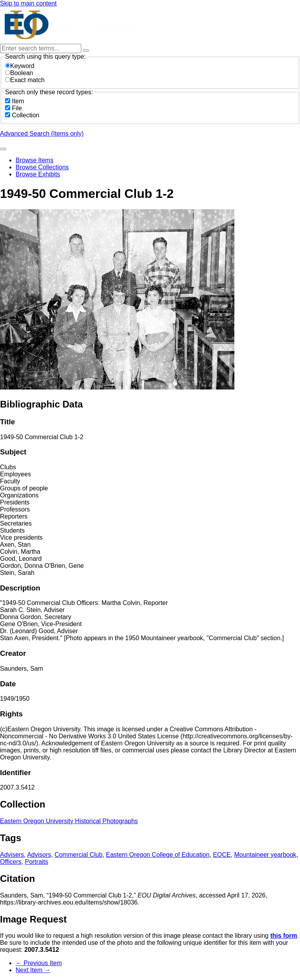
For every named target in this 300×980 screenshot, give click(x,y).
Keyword (20, 66)
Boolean (19, 73)
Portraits (37, 862)
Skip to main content (28, 3)
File (17, 108)
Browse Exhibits (38, 174)
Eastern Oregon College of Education (158, 855)
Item (18, 101)
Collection (25, 115)
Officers (11, 862)
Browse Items (35, 160)
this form (284, 936)
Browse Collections (42, 167)
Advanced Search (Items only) (42, 134)
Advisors (39, 855)
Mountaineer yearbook (265, 855)
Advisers (12, 855)
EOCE (222, 855)
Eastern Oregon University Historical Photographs (69, 821)
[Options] (86, 50)
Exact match (25, 80)
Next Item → (33, 970)
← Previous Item (39, 963)
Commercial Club (79, 855)
